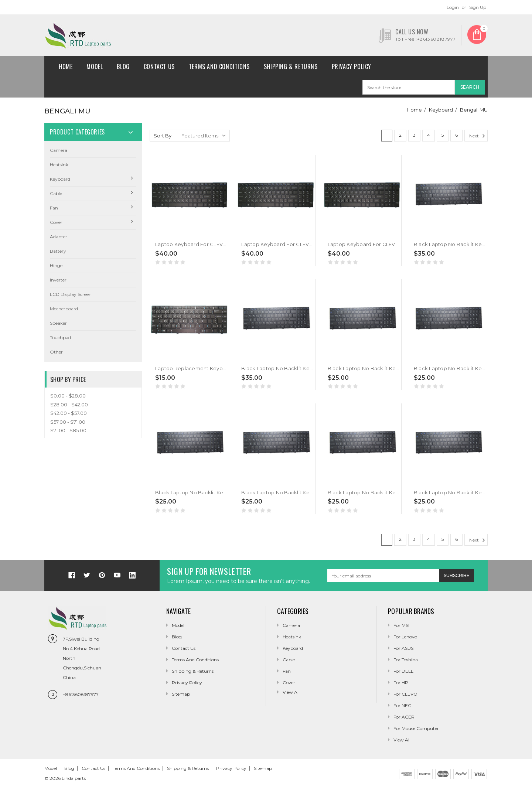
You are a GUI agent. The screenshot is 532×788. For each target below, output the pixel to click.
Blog (123, 66)
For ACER (404, 717)
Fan (54, 208)
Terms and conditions (219, 66)
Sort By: (163, 136)
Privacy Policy (352, 66)
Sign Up (478, 7)
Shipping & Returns (291, 66)
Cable (56, 193)
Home (66, 66)
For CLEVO (405, 694)
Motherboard (64, 309)
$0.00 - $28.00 (68, 396)
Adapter (59, 237)
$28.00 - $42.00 (69, 405)
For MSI (401, 625)
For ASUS (403, 648)
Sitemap (181, 694)
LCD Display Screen (71, 294)
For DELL (403, 671)
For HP (401, 683)
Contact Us (159, 66)
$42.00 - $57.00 (69, 413)
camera (59, 150)
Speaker (58, 323)
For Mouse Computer (416, 728)
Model (95, 66)
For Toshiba (406, 660)
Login (453, 7)
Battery (58, 251)
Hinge (56, 265)
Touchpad (60, 337)
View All (402, 740)
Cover (56, 222)
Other (56, 352)
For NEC (402, 705)
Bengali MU (474, 110)
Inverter (58, 280)
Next (478, 136)
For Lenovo (405, 637)
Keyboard (441, 110)
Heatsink (59, 165)
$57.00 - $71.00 (68, 422)
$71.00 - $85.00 (68, 430)
